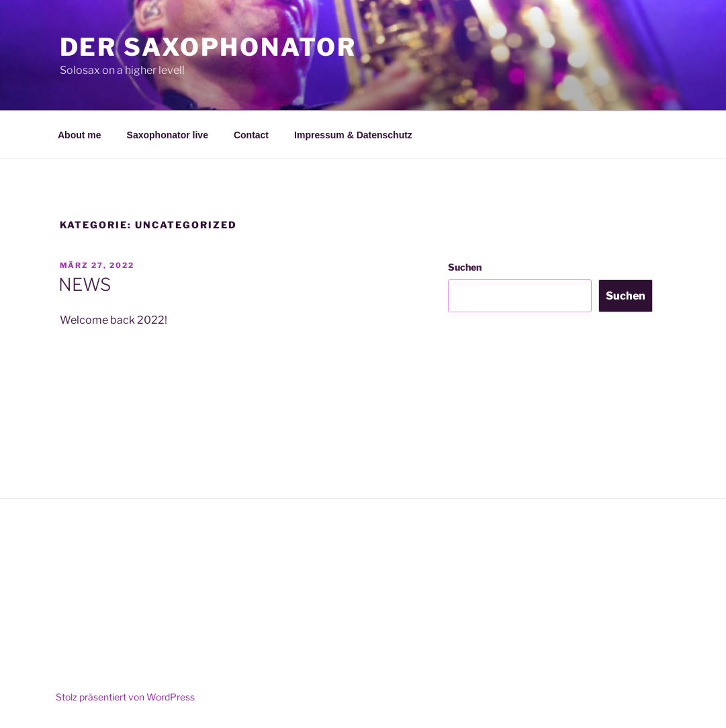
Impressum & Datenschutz (353, 135)
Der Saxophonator (208, 47)
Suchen (465, 267)
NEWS (85, 284)
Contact (251, 135)
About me (80, 135)
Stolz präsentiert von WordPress (125, 697)
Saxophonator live (168, 135)
